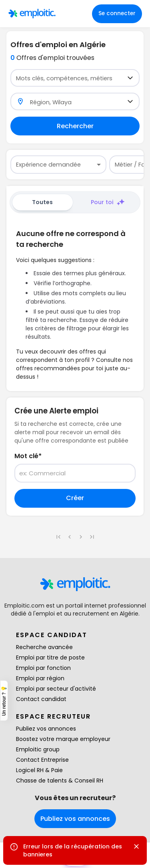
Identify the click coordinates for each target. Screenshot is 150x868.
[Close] (136, 846)
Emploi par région (40, 678)
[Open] (130, 78)
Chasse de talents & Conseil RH (60, 781)
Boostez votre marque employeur (63, 739)
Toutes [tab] (42, 202)
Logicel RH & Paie (39, 770)
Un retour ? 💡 (4, 701)
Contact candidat (41, 699)
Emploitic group (38, 749)
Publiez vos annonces (46, 729)
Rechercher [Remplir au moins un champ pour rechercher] (75, 126)
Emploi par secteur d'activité (56, 689)
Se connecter (117, 13)
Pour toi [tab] (108, 202)
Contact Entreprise (42, 760)
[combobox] (70, 78)
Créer (75, 498)
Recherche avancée (44, 647)
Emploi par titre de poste (50, 657)
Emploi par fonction (43, 668)
